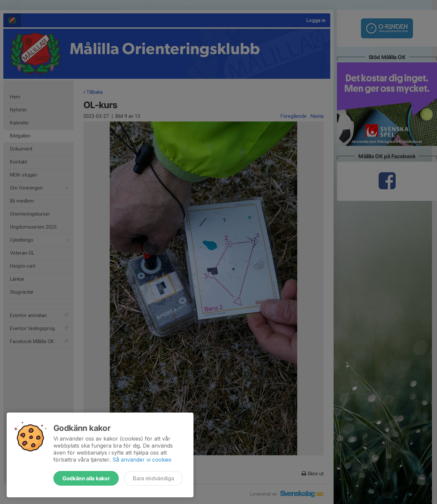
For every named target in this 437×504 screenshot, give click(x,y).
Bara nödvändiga (153, 478)
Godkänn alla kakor (86, 478)
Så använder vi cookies (142, 460)
